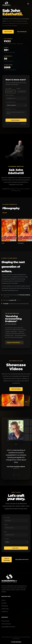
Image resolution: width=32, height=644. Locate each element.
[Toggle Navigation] (28, 4)
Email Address (10, 95)
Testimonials (5, 609)
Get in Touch (8, 32)
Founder (4, 603)
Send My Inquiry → (16, 120)
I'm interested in (11, 102)
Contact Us (5, 612)
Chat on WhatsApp (7, 562)
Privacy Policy (24, 124)
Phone (18, 89)
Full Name (8, 89)
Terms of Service (6, 624)
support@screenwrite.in (22, 562)
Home (3, 600)
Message (11, 109)
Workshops (5, 606)
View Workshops (22, 32)
